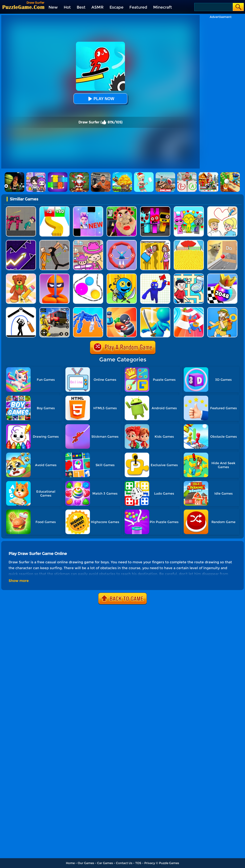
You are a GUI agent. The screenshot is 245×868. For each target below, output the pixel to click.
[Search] (213, 7)
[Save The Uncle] (222, 309)
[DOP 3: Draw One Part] (21, 275)
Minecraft (163, 7)
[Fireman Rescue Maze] (55, 309)
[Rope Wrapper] (88, 275)
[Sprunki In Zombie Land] (155, 208)
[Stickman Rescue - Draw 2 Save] (21, 309)
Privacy (150, 863)
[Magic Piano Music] (88, 208)
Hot (67, 7)
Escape (116, 7)
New (53, 7)
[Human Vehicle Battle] (88, 309)
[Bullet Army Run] (55, 208)
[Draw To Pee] (189, 275)
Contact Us (124, 863)
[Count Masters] (189, 242)
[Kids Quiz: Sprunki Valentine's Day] (189, 208)
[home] (23, 7)
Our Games (86, 863)
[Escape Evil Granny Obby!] (122, 208)
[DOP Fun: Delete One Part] (155, 242)
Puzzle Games (169, 863)
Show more (19, 581)
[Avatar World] (88, 242)
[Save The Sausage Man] (122, 242)
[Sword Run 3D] (155, 309)
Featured (138, 7)
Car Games (105, 863)
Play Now (100, 99)
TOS (138, 863)
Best (81, 7)
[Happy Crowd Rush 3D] (189, 309)
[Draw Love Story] (222, 208)
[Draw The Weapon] (155, 275)
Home (70, 863)
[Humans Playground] (55, 242)
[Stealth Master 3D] (55, 275)
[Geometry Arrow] (21, 242)
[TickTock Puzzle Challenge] (222, 242)
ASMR (98, 7)
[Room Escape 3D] (122, 309)
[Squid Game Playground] (21, 208)
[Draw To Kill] (122, 275)
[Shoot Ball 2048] (222, 275)
